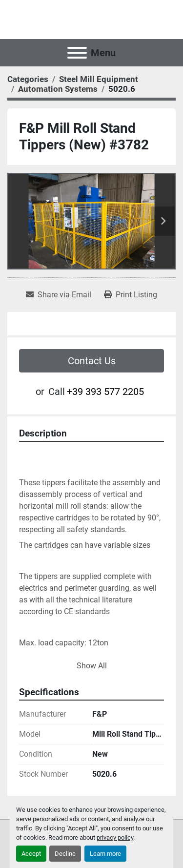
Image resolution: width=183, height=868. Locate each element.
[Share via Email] (59, 295)
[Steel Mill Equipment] (99, 79)
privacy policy (115, 837)
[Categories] (28, 79)
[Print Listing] (131, 295)
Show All (92, 666)
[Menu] (77, 53)
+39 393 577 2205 (105, 392)
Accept (31, 854)
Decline (65, 854)
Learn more (105, 854)
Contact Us (92, 361)
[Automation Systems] (58, 89)
